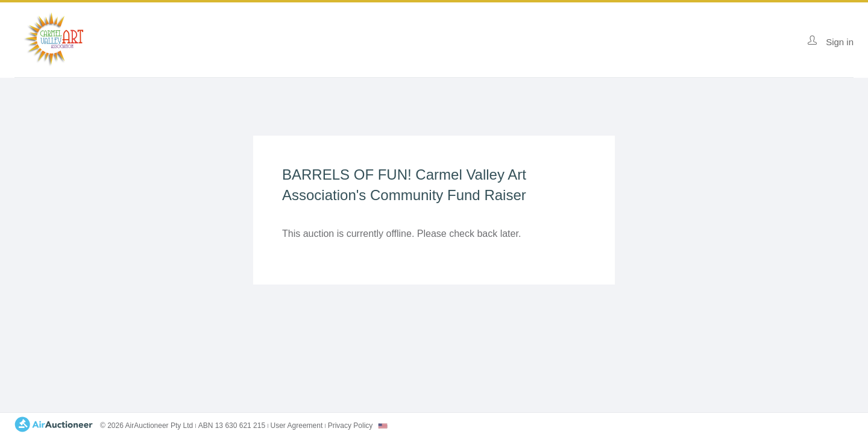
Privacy (351, 426)
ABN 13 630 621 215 (232, 426)
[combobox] (383, 426)
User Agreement (297, 426)
